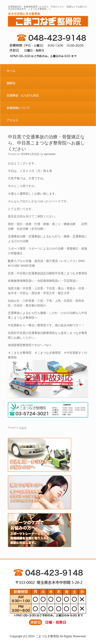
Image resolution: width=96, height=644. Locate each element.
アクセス (12, 120)
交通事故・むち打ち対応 (23, 96)
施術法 (11, 83)
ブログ (23, 428)
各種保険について (18, 108)
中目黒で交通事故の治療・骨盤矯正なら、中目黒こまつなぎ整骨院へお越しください (46, 143)
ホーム (11, 71)
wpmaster (50, 154)
